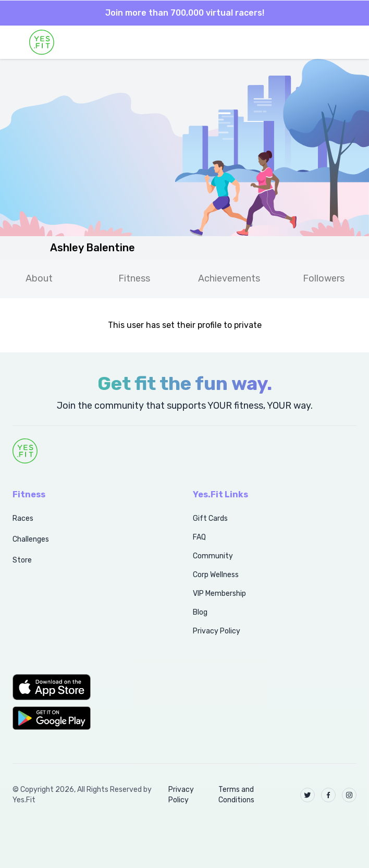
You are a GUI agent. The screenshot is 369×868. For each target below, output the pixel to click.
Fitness (134, 278)
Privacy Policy (217, 631)
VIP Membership (219, 594)
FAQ (199, 537)
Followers (324, 278)
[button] (91, 687)
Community (213, 556)
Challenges (31, 539)
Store (22, 560)
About (39, 278)
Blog (200, 612)
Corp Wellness (216, 575)
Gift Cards (210, 518)
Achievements (229, 278)
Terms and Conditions (236, 795)
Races (23, 518)
